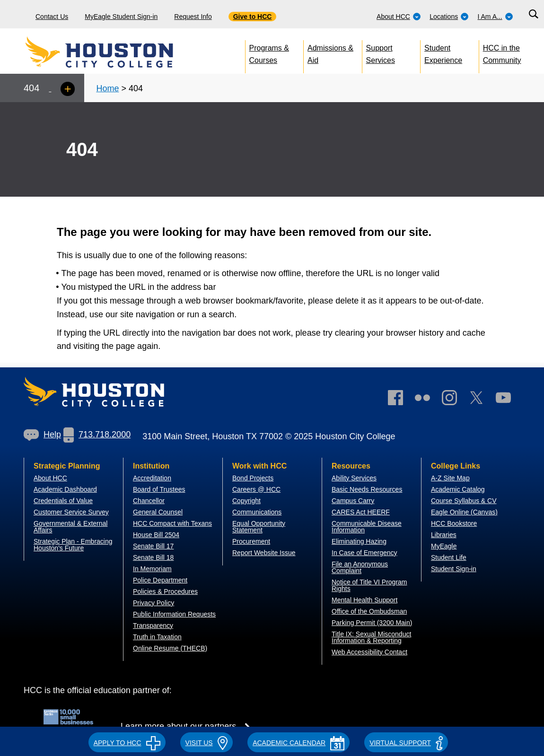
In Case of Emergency (364, 553)
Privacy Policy (154, 603)
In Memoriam (152, 569)
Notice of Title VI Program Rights (369, 585)
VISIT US (207, 743)
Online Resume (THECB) (170, 648)
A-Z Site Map (450, 478)
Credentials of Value (63, 501)
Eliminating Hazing (359, 541)
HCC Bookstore (454, 523)
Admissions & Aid (330, 52)
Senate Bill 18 (153, 557)
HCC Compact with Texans (172, 523)
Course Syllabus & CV (464, 501)
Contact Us (52, 17)
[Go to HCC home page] (121, 52)
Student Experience (443, 52)
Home (107, 88)
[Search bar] (533, 14)
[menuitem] (399, 14)
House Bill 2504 (156, 535)
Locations (449, 17)
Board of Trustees (159, 489)
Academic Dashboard (65, 489)
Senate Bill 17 (153, 546)
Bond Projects (253, 478)
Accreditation (152, 478)
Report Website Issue (264, 553)
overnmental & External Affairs (70, 527)
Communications (257, 512)
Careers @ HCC (256, 489)
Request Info (193, 17)
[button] (127, 741)
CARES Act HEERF (361, 512)
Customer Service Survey (71, 512)
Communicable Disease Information (367, 527)
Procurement (251, 541)
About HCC (399, 17)
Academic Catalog (458, 489)
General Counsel (158, 512)
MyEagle (444, 546)
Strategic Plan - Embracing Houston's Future (73, 545)
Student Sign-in (454, 569)
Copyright (246, 501)
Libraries (444, 535)
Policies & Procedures (165, 591)
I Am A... (496, 17)
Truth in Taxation (157, 637)
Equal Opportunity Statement (259, 527)
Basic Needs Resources (367, 489)
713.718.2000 (97, 434)
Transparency (153, 626)
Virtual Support (406, 743)
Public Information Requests (174, 614)
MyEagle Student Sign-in (121, 17)
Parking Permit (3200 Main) (372, 623)
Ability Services (354, 478)
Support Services (381, 52)
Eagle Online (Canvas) (464, 512)
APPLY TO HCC (127, 743)
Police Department (160, 580)
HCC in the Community (502, 52)
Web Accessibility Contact (369, 652)
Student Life (449, 557)
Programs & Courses (269, 52)
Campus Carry (353, 501)
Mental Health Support (364, 600)
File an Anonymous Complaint (360, 567)
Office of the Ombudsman (369, 611)
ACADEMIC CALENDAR (298, 743)
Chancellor (149, 501)
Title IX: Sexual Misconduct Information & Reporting (371, 637)
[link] (454, 400)
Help (42, 434)
